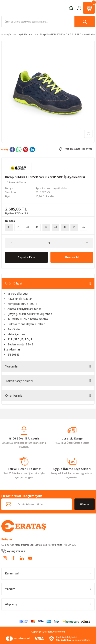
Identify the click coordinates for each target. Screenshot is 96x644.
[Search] (48, 22)
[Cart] (89, 8)
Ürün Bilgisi (14, 283)
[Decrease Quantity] (11, 243)
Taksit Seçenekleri (19, 381)
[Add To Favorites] (88, 134)
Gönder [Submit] (85, 504)
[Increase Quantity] (87, 243)
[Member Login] (79, 8)
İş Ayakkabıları (60, 188)
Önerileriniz (14, 395)
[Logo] (24, 526)
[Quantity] (49, 243)
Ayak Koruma (43, 188)
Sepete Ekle (26, 257)
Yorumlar (12, 366)
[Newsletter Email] (37, 504)
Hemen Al (72, 257)
